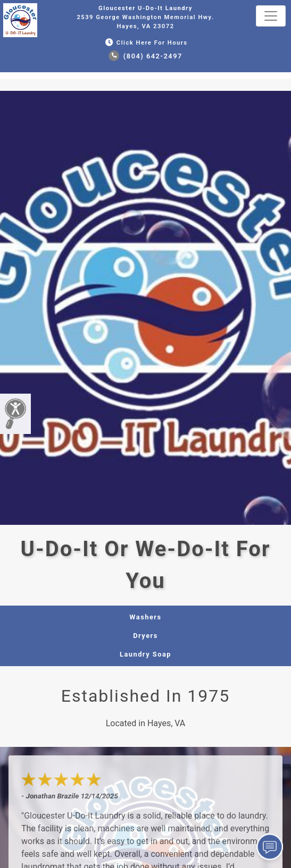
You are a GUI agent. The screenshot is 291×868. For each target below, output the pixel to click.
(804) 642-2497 (145, 56)
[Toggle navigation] (271, 16)
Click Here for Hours (145, 43)
